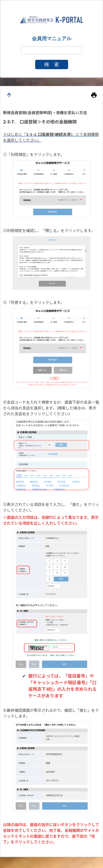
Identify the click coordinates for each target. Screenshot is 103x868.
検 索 (52, 64)
